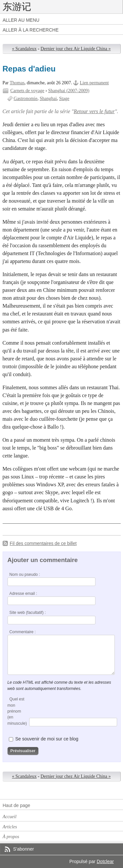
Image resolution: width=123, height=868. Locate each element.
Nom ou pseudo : (25, 575)
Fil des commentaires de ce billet (43, 543)
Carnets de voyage (28, 91)
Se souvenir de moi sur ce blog (47, 739)
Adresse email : (23, 594)
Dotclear (105, 861)
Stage (64, 99)
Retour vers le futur (94, 111)
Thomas (17, 83)
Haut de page (16, 805)
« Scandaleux (24, 49)
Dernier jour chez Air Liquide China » (75, 49)
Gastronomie (26, 99)
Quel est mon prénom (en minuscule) (17, 711)
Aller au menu (21, 20)
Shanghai (48, 99)
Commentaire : (23, 632)
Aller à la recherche (31, 30)
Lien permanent (94, 83)
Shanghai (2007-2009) (69, 91)
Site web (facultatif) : (28, 613)
